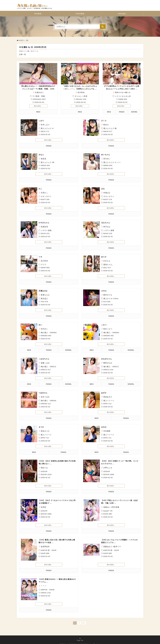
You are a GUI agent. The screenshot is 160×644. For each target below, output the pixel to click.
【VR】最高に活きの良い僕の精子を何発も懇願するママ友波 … (57, 541)
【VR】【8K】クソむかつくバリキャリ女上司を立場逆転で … (57, 502)
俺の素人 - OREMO (49, 333)
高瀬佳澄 (44, 227)
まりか (41, 427)
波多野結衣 (45, 547)
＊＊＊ (43, 583)
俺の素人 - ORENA (49, 401)
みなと (41, 155)
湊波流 (43, 159)
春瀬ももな (45, 295)
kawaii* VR (108, 511)
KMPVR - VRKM (48, 587)
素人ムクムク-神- (48, 162)
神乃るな (107, 227)
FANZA (122, 112)
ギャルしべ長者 (81, 96)
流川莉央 (81, 92)
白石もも (107, 261)
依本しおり (45, 125)
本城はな (107, 193)
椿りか (128, 92)
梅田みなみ (108, 363)
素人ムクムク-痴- (110, 128)
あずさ (104, 393)
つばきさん (43, 393)
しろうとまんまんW (123, 96)
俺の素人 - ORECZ (48, 367)
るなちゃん (106, 223)
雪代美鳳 (116, 507)
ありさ (104, 257)
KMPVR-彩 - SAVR (49, 550)
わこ (40, 189)
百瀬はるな (43, 291)
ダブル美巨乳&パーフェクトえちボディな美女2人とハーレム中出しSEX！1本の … (122, 87)
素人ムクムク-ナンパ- (112, 162)
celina (104, 291)
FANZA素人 (122, 14)
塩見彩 (43, 507)
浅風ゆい (107, 507)
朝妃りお (44, 468)
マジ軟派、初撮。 (39, 96)
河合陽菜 (107, 431)
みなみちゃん (107, 359)
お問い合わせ (96, 639)
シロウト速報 (46, 230)
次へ (84, 618)
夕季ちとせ (108, 468)
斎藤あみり (108, 547)
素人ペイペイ (109, 401)
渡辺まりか (45, 431)
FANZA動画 (80, 14)
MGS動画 (38, 14)
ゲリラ (44, 265)
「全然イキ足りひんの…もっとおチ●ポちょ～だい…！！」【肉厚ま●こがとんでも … (80, 87)
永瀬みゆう (39, 92)
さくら (104, 121)
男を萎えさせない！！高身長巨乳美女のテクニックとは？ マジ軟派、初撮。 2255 (38, 87)
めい (40, 325)
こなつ (104, 325)
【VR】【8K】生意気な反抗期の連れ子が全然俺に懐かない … (57, 462)
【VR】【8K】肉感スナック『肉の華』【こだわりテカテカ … (120, 462)
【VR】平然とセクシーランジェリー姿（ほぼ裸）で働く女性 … (119, 502)
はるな (104, 427)
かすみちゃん (44, 223)
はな (103, 189)
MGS (38, 112)
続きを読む (38, 106)
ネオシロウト (46, 196)
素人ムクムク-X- (47, 128)
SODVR (44, 471)
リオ (40, 257)
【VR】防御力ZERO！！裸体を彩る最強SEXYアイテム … (57, 578)
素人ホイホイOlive (111, 299)
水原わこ (44, 193)
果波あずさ (108, 397)
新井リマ (117, 547)
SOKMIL (134, 112)
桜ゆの (106, 125)
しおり (41, 121)
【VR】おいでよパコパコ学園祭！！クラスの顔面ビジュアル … (119, 541)
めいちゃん (106, 155)
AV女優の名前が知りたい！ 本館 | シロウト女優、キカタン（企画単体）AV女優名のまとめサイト (49, 40)
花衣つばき (45, 397)
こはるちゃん (44, 359)
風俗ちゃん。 (109, 265)
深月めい (107, 159)
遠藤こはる (45, 363)
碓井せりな (108, 295)
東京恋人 (44, 299)
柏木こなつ (108, 329)
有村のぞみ (119, 92)
